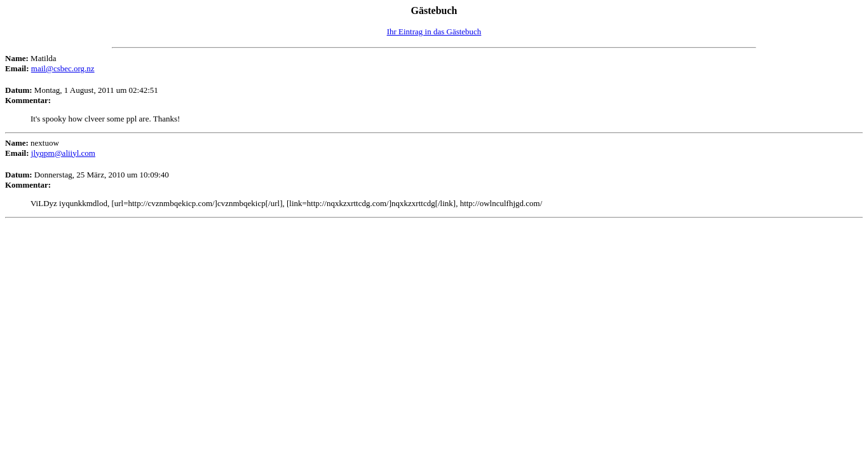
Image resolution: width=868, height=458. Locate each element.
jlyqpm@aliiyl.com (63, 153)
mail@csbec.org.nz (63, 68)
